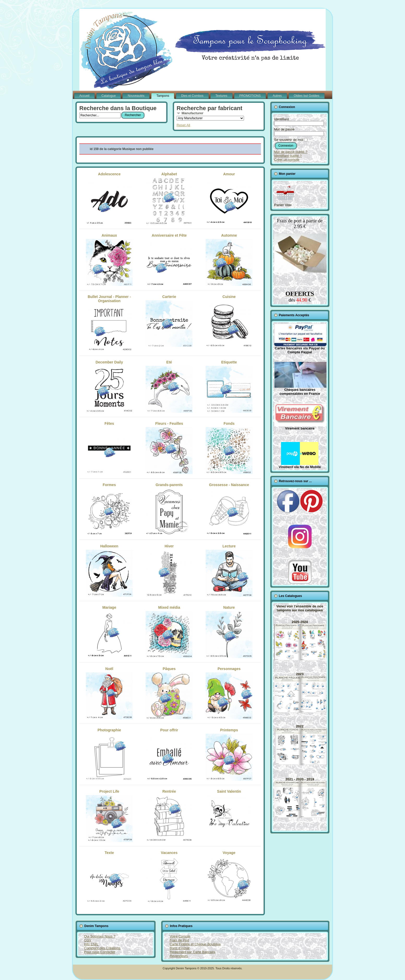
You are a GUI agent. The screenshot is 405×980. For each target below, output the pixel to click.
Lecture (229, 570)
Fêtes (109, 448)
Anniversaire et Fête (169, 260)
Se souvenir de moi (289, 140)
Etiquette (229, 386)
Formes (109, 509)
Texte (109, 877)
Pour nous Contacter (100, 952)
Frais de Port (179, 940)
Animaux (109, 260)
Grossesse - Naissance (229, 509)
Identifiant (282, 119)
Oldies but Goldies (307, 96)
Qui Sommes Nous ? (100, 936)
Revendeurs (179, 956)
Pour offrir (169, 754)
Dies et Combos (192, 96)
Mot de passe (284, 129)
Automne (229, 260)
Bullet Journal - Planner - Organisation (109, 323)
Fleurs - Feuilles (169, 448)
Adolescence (109, 198)
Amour (229, 198)
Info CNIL (91, 944)
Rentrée (169, 816)
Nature (229, 632)
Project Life (109, 816)
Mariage (109, 632)
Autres (277, 96)
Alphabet (169, 198)
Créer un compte (287, 160)
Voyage (229, 877)
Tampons (163, 96)
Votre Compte (180, 936)
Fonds (229, 448)
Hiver (169, 570)
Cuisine (229, 321)
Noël (109, 693)
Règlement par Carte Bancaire (193, 952)
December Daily (109, 386)
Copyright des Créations (102, 948)
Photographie (109, 754)
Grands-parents (169, 509)
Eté (169, 386)
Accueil (84, 96)
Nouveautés (136, 96)
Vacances (169, 877)
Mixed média (169, 632)
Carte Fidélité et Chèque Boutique (195, 944)
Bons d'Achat (180, 948)
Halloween (109, 570)
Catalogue (109, 96)
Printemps (229, 754)
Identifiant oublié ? (288, 156)
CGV (88, 940)
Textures (221, 96)
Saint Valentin (229, 816)
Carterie (169, 321)
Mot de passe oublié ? (291, 152)
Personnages (229, 693)
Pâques (169, 693)
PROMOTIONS (250, 96)
